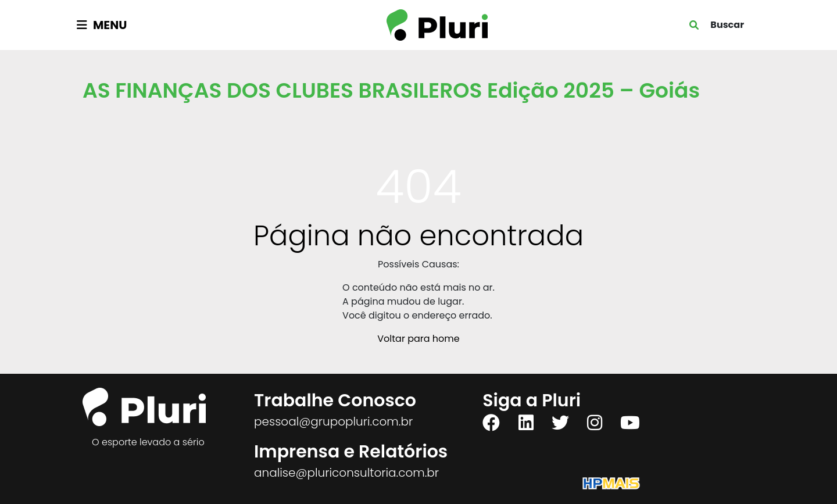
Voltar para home (418, 339)
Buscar (727, 25)
